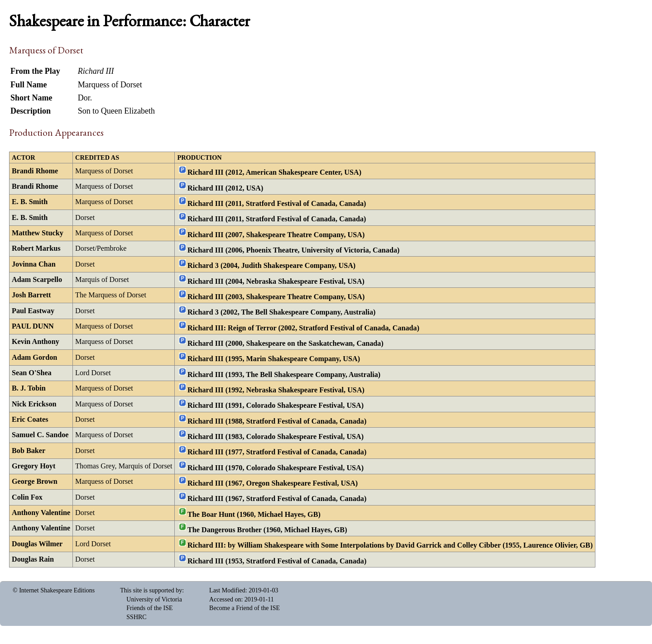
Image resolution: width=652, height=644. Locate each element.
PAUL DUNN (33, 326)
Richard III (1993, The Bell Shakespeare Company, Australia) (284, 374)
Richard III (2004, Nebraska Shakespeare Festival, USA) (276, 281)
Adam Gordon (34, 358)
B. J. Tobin (29, 388)
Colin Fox (27, 497)
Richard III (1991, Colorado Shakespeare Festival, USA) (276, 405)
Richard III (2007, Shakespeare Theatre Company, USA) (276, 234)
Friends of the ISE (149, 608)
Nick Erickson (34, 404)
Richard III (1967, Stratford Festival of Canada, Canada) (277, 499)
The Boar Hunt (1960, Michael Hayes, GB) (254, 514)
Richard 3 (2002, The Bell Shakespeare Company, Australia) (281, 312)
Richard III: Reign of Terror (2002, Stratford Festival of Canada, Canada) (303, 328)
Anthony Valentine (41, 513)
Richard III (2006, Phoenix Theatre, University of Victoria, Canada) (293, 250)
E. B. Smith (30, 202)
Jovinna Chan (34, 264)
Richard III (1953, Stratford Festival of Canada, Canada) (277, 561)
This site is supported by (151, 590)
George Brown (35, 482)
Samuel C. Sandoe (40, 435)
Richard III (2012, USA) (225, 188)
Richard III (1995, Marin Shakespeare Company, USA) (274, 359)
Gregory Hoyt (34, 466)
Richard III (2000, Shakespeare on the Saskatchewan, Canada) (285, 343)
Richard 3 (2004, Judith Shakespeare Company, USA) (271, 266)
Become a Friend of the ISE (244, 608)
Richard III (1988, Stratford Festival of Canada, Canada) (277, 421)
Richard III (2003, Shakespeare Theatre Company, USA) (276, 297)
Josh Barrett (31, 295)
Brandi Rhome (35, 171)
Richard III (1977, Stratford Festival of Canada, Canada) (277, 452)
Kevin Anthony (36, 342)
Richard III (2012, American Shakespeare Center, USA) (274, 172)
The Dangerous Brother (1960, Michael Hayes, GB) (267, 530)
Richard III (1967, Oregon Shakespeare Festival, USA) (273, 483)
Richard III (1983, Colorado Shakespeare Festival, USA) (276, 437)
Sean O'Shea (32, 373)
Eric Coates (30, 420)
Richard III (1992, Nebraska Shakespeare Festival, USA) (276, 390)
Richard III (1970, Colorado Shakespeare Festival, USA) (276, 467)
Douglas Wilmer (37, 544)
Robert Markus (36, 248)
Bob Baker (29, 451)
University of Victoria (154, 599)
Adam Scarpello (37, 280)
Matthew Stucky (38, 233)
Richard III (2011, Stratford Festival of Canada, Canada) (277, 204)
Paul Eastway (33, 311)
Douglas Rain (33, 559)
